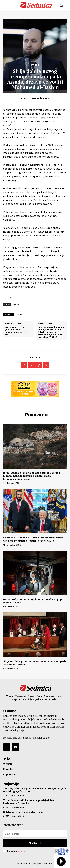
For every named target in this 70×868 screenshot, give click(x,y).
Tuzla (6, 795)
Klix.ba (16, 305)
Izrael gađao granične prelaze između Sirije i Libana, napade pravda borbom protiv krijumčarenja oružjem (32, 476)
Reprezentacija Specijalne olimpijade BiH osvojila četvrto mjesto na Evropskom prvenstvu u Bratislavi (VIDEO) (51, 332)
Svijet (35, 65)
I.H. (11, 298)
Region (7, 807)
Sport (6, 816)
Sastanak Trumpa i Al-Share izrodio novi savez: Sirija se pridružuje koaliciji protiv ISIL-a (33, 539)
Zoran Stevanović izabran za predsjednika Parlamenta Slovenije (28, 802)
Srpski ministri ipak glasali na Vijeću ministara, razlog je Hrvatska (15, 331)
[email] (35, 834)
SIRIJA (19, 315)
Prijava (35, 843)
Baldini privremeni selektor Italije (23, 812)
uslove (22, 851)
